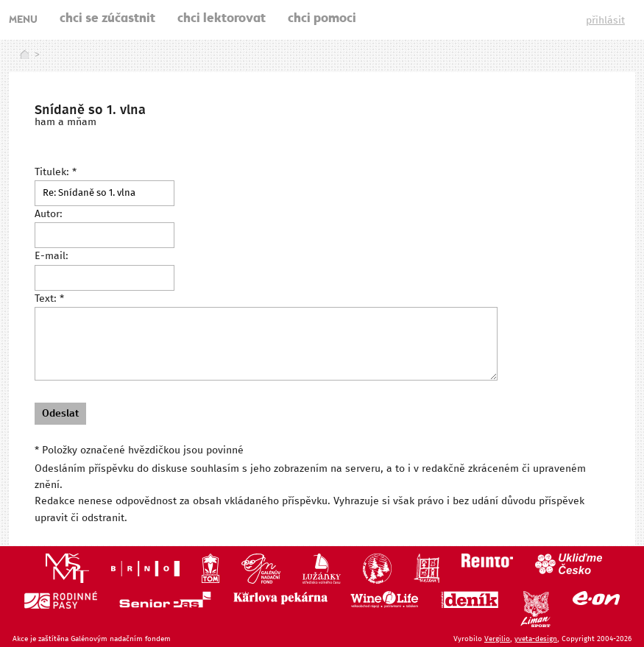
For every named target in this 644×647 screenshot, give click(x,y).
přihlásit (605, 21)
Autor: (49, 214)
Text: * (49, 299)
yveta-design (536, 639)
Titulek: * (56, 172)
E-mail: (52, 256)
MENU (23, 21)
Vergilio (497, 639)
